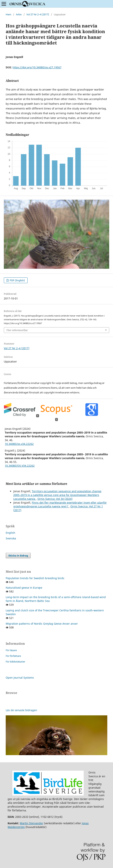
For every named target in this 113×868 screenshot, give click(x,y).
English (10, 533)
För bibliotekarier (15, 662)
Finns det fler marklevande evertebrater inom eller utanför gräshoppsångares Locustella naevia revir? (60, 504)
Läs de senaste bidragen (21, 710)
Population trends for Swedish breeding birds (35, 578)
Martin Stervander (31, 823)
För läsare (11, 650)
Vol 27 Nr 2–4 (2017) (38, 14)
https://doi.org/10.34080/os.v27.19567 (37, 67)
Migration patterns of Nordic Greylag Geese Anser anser (42, 624)
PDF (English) (17, 280)
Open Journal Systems (20, 678)
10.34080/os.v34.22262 (19, 444)
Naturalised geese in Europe (24, 588)
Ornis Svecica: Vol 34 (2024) (55, 499)
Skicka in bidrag (18, 555)
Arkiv (19, 14)
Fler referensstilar (17, 330)
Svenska (11, 538)
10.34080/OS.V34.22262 (20, 466)
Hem (8, 14)
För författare (13, 656)
